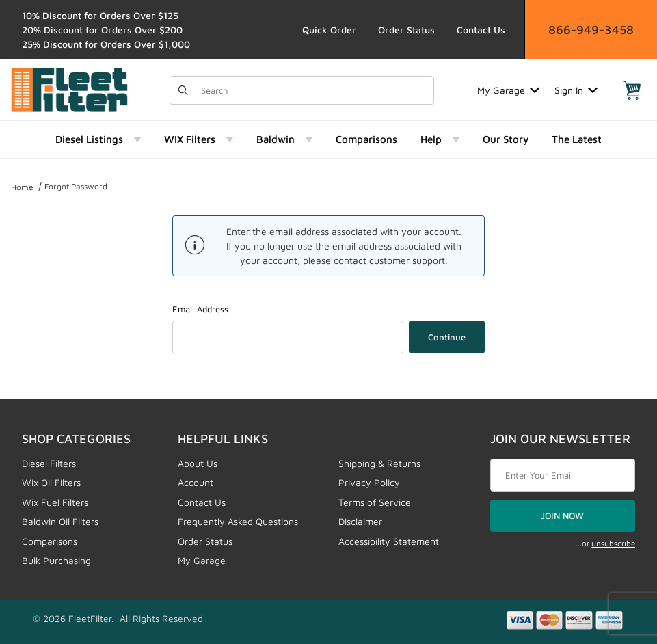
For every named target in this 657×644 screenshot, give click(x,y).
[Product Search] (313, 90)
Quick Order (329, 30)
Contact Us (481, 30)
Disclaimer (360, 521)
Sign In (576, 90)
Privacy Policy (369, 482)
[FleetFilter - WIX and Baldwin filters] (69, 89)
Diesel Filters (49, 463)
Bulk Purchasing (56, 560)
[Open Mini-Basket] (632, 90)
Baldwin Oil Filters (60, 521)
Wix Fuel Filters (55, 502)
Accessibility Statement (389, 541)
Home (22, 187)
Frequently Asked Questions (238, 521)
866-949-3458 (591, 30)
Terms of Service (375, 502)
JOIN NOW (562, 515)
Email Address (200, 309)
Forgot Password (76, 186)
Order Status (406, 30)
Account (196, 482)
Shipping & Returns (379, 463)
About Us (198, 463)
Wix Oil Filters (51, 482)
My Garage (508, 90)
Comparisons (50, 541)
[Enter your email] (563, 475)
